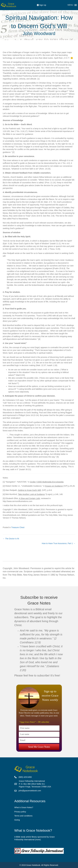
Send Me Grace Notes (39, 747)
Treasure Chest (18, 527)
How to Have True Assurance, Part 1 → (59, 543)
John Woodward (39, 33)
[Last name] (39, 734)
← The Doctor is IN (11, 539)
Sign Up (42, 5)
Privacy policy (20, 812)
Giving (17, 820)
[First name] (39, 728)
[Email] (39, 740)
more (38, 840)
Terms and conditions (23, 816)
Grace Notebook (33, 865)
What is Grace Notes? (24, 807)
